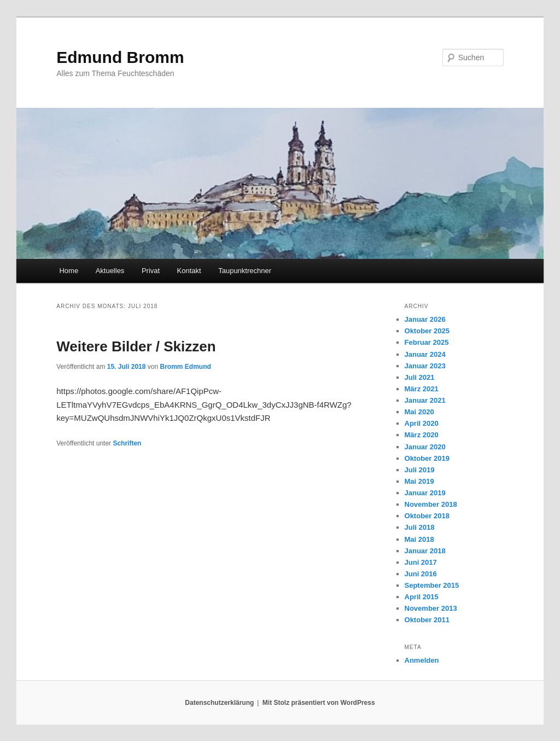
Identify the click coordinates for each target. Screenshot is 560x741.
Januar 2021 (425, 400)
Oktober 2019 (427, 458)
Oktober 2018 (427, 516)
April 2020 (422, 423)
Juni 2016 (421, 574)
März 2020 (422, 435)
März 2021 (422, 389)
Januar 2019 (425, 493)
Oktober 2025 (427, 331)
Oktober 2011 (427, 620)
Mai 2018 (419, 539)
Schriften (127, 443)
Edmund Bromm (120, 57)
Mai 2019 (419, 481)
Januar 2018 (425, 551)
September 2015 (432, 585)
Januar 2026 (425, 319)
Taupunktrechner (245, 271)
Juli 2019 (420, 470)
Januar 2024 (425, 354)
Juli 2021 (420, 377)
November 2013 (431, 608)
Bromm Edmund (186, 367)
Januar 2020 (425, 447)
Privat (151, 271)
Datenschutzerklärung (219, 703)
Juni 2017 (421, 562)
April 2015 (422, 597)
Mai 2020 (419, 412)
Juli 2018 (420, 527)
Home (69, 271)
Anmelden (422, 660)
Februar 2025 (427, 342)
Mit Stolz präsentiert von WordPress (319, 703)
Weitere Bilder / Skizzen (136, 346)
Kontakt (189, 271)
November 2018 (431, 504)
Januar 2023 (425, 366)
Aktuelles (110, 271)
